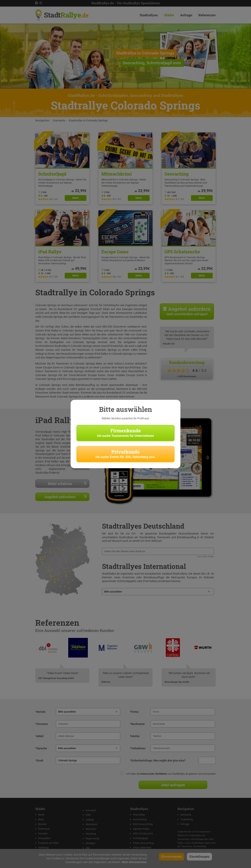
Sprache (41, 748)
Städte (169, 15)
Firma (134, 712)
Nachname (137, 724)
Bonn (41, 819)
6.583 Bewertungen (187, 376)
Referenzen (207, 15)
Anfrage (186, 15)
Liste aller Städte (206, 557)
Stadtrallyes (149, 15)
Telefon (135, 736)
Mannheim (92, 824)
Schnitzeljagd (140, 838)
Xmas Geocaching (143, 843)
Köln (88, 815)
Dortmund (44, 829)
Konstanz (91, 810)
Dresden (43, 834)
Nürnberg (91, 834)
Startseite (59, 120)
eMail (39, 736)
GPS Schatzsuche (143, 834)
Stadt (66, 15)
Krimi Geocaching (143, 824)
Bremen (43, 824)
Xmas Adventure (142, 847)
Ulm (88, 848)
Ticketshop (187, 819)
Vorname (42, 724)
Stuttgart (90, 843)
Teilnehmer (138, 748)
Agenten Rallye (141, 829)
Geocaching (140, 819)
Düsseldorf (44, 838)
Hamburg (43, 847)
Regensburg (92, 838)
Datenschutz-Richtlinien (154, 774)
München (91, 829)
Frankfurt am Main (48, 843)
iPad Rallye (139, 815)
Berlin (41, 815)
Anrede (40, 712)
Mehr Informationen (134, 862)
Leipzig (90, 820)
